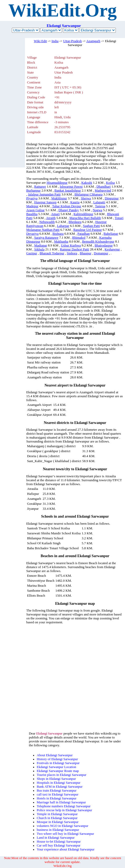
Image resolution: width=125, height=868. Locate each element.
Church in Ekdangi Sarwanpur (57, 818)
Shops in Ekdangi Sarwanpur (56, 779)
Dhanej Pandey (69, 210)
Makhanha (61, 242)
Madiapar (41, 245)
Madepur (32, 206)
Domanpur (101, 253)
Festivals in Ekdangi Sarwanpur (58, 763)
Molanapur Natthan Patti (43, 230)
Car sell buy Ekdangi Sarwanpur (59, 845)
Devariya (32, 234)
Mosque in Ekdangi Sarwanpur (58, 822)
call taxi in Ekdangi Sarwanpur (58, 794)
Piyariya (32, 198)
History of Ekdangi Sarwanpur (57, 759)
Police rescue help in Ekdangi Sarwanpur (64, 810)
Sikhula (39, 249)
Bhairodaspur (104, 245)
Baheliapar (111, 234)
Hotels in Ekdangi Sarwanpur (57, 798)
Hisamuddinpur (57, 183)
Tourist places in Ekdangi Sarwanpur (62, 775)
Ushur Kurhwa (71, 245)
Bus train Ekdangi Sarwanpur (57, 791)
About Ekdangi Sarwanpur (55, 755)
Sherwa (86, 198)
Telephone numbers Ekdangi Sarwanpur (64, 806)
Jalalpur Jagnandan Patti (44, 194)
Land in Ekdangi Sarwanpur (56, 838)
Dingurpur (112, 198)
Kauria (75, 202)
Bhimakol (79, 238)
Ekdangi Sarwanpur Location (56, 767)
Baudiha (32, 214)
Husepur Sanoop (45, 202)
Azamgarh (93, 41)
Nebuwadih (47, 222)
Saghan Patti (91, 226)
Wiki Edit (40, 41)
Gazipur (32, 253)
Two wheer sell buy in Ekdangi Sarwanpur (65, 834)
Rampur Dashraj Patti (74, 249)
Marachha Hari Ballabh (85, 218)
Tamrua (100, 206)
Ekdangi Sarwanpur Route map (58, 771)
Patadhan (84, 234)
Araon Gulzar (35, 210)
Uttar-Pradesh (73, 41)
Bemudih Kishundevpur (98, 242)
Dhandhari (103, 187)
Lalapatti (99, 202)
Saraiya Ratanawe (46, 238)
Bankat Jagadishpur (68, 191)
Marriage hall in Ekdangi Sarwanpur (61, 802)
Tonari (119, 218)
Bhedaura (75, 222)
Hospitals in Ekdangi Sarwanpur (59, 783)
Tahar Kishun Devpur (67, 206)
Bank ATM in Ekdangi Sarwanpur (60, 787)
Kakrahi (87, 183)
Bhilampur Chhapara (88, 194)
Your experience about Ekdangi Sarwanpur (66, 849)
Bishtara (58, 234)
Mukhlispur (59, 198)
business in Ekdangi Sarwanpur (58, 830)
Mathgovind (103, 191)
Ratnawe (40, 187)
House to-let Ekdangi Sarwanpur (59, 842)
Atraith (51, 218)
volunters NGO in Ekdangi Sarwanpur (62, 826)
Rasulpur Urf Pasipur (88, 230)
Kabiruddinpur (83, 214)
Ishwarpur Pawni (71, 187)
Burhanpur (33, 191)
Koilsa (110, 183)
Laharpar (63, 226)
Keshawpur (112, 249)
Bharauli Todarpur (52, 253)
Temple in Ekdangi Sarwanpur (57, 814)
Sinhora (72, 253)
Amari (56, 214)
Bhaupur (86, 253)
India (55, 41)
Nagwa (97, 210)
